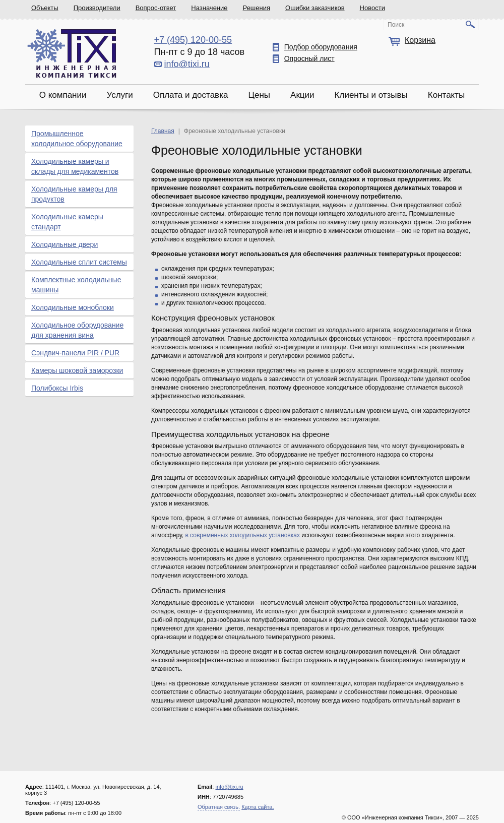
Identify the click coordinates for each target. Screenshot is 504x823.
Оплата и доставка (191, 95)
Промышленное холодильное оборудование (77, 139)
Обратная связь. (219, 807)
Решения (257, 8)
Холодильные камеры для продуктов (74, 194)
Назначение (209, 8)
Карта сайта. (258, 807)
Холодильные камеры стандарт (67, 222)
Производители (97, 8)
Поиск (396, 25)
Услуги (119, 95)
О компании (63, 95)
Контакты (446, 95)
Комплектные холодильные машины (76, 285)
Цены (259, 95)
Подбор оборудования (321, 47)
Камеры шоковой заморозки (77, 370)
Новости (372, 8)
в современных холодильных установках (242, 535)
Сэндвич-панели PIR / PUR (75, 353)
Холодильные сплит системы (79, 262)
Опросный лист (309, 58)
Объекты (45, 8)
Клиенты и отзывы (371, 95)
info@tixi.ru (187, 64)
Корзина (420, 40)
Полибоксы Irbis (57, 388)
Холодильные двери (65, 244)
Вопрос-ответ (156, 8)
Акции (302, 95)
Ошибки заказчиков (315, 8)
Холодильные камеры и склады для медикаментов (75, 166)
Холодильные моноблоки (73, 307)
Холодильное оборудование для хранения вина (77, 330)
